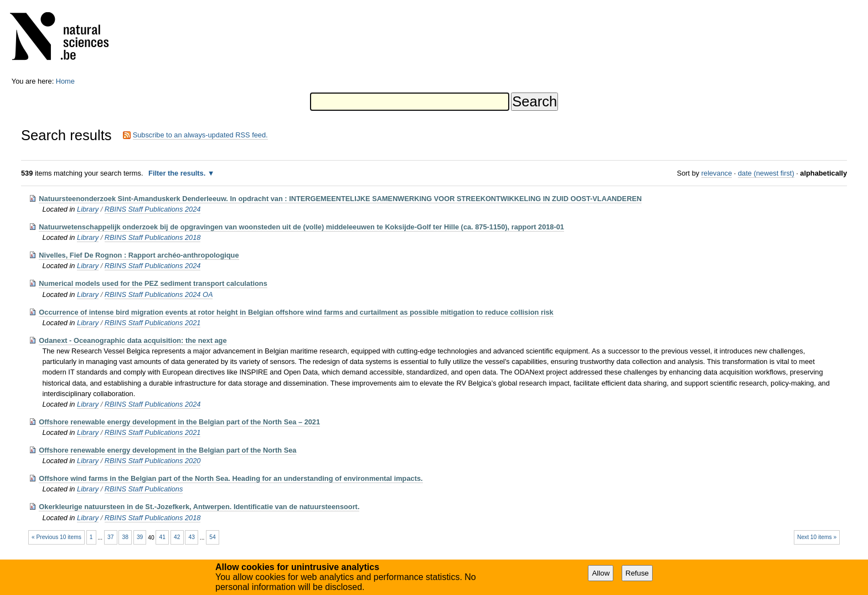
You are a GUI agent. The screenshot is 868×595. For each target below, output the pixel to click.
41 (162, 537)
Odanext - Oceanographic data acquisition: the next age (133, 340)
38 (125, 537)
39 (140, 537)
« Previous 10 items (56, 537)
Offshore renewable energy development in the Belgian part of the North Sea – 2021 (179, 422)
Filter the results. (178, 173)
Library (88, 209)
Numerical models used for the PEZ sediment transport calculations (153, 283)
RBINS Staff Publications (144, 489)
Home (65, 81)
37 (110, 537)
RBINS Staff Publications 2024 (153, 209)
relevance (717, 173)
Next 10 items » (817, 537)
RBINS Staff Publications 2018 (153, 237)
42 (177, 537)
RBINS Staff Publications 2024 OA (159, 294)
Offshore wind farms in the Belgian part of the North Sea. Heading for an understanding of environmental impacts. (231, 478)
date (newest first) (766, 173)
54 (212, 537)
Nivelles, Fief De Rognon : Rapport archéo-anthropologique (139, 255)
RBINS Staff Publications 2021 (153, 323)
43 (192, 537)
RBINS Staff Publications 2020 (153, 461)
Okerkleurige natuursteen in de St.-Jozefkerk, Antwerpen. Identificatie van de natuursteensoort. (199, 507)
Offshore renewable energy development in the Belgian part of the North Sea (167, 450)
